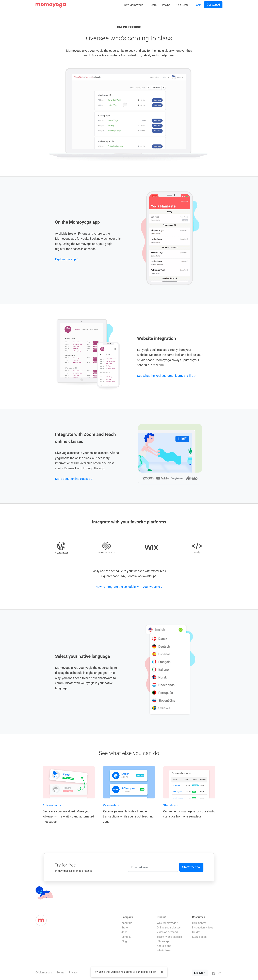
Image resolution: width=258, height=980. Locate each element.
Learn (153, 5)
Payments (110, 805)
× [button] (162, 972)
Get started (213, 5)
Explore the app (65, 259)
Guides (196, 932)
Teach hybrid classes (169, 937)
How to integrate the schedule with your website (128, 587)
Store (125, 928)
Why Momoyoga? (134, 5)
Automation (51, 805)
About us (127, 923)
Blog (124, 941)
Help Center (182, 5)
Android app (164, 946)
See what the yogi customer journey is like (165, 376)
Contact (126, 937)
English (199, 973)
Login (198, 5)
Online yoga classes (169, 928)
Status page (199, 937)
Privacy (73, 973)
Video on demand (167, 932)
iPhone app (164, 941)
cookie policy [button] (148, 972)
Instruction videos (203, 928)
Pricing (166, 5)
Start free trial (191, 867)
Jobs (124, 932)
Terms (60, 973)
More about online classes (73, 479)
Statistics (169, 805)
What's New (164, 950)
